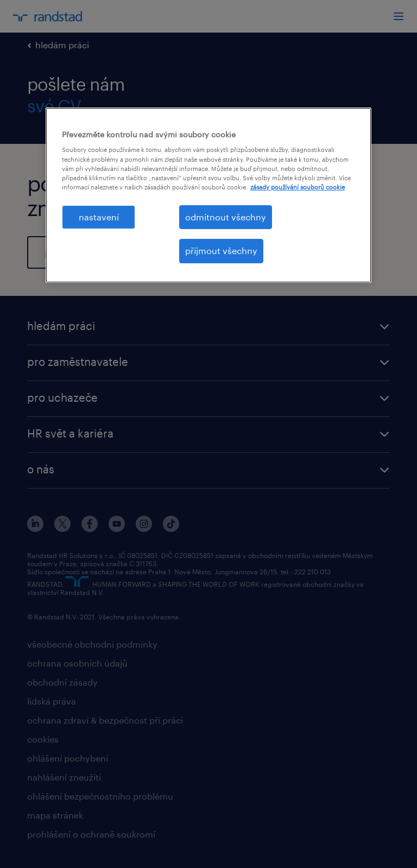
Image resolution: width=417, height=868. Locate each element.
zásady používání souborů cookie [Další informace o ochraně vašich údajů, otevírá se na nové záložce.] (298, 187)
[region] (208, 195)
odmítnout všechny (226, 217)
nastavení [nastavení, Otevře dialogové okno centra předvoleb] (99, 217)
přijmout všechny (221, 251)
